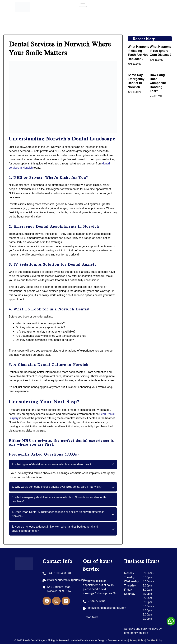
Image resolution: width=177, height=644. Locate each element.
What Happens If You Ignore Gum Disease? (160, 51)
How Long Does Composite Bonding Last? (158, 83)
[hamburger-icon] (83, 4)
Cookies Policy (155, 640)
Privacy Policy (137, 640)
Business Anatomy (118, 640)
